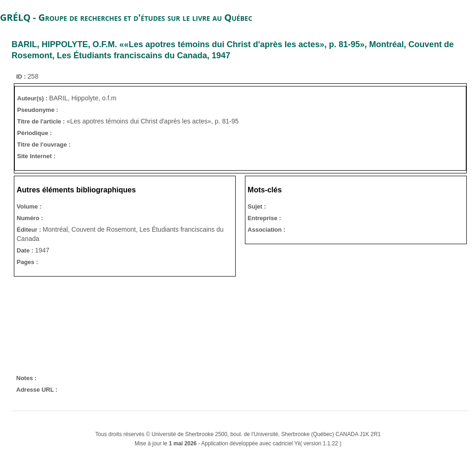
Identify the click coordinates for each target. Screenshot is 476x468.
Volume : (29, 206)
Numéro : (30, 218)
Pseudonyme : (38, 110)
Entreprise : (264, 218)
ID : (22, 77)
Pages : (27, 262)
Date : (26, 250)
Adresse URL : (37, 390)
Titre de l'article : (42, 121)
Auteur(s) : (33, 98)
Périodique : (34, 133)
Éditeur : (30, 230)
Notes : (26, 378)
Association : (267, 230)
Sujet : (257, 206)
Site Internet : (36, 156)
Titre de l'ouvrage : (44, 145)
